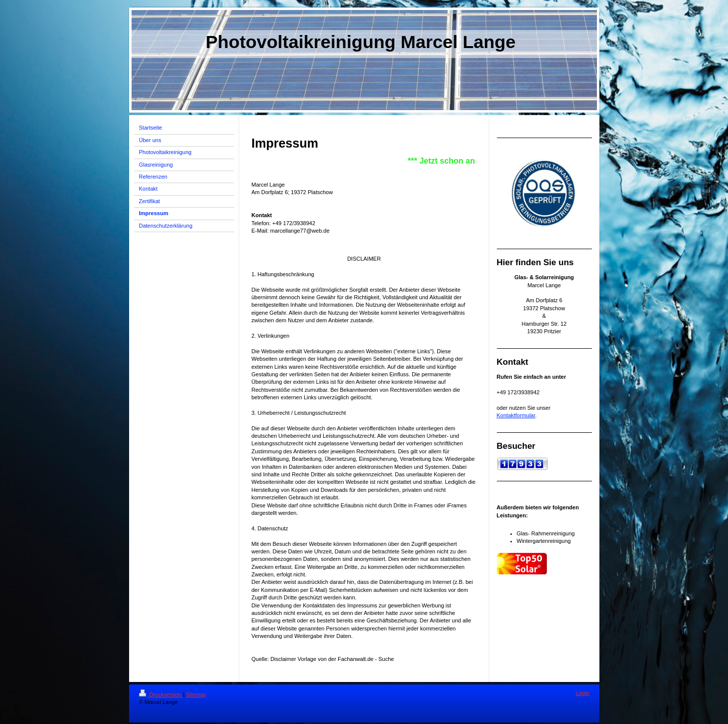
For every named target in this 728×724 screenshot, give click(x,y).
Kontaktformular (516, 415)
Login (583, 693)
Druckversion (161, 694)
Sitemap (196, 694)
